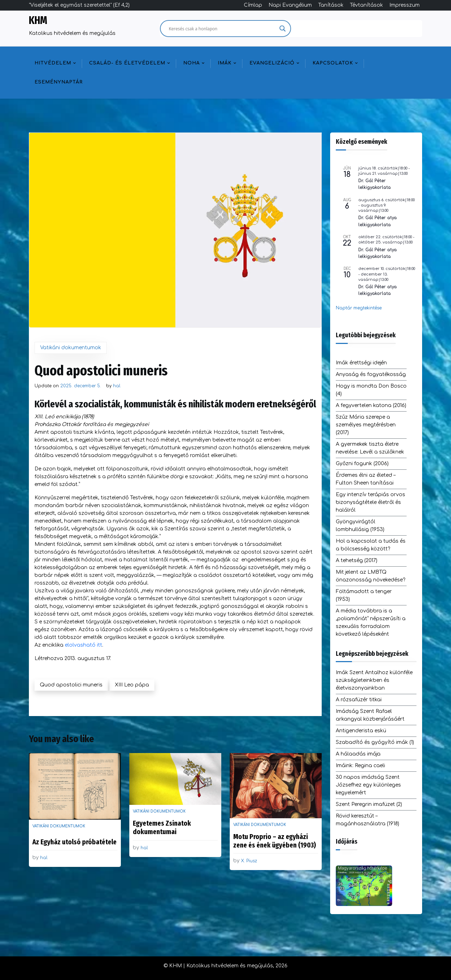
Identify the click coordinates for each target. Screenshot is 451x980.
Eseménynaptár (59, 82)
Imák (225, 63)
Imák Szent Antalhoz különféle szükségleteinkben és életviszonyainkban (374, 680)
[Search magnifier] (283, 29)
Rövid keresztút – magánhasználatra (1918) (367, 820)
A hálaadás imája (358, 754)
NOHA (191, 63)
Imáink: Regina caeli (360, 766)
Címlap (253, 5)
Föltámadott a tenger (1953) (364, 595)
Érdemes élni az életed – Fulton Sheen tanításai (366, 479)
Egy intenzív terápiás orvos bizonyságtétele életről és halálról (370, 502)
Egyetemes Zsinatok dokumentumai (162, 827)
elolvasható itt (84, 645)
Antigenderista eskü (361, 731)
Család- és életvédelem (127, 63)
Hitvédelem (53, 63)
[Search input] (222, 29)
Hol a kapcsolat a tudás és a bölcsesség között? (371, 545)
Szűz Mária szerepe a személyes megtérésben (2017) (366, 425)
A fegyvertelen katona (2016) (371, 405)
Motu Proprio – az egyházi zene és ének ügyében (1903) (275, 841)
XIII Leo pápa (132, 685)
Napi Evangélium (290, 5)
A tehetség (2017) (357, 560)
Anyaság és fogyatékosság (371, 374)
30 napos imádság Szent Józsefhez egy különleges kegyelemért (368, 785)
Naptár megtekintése (359, 308)
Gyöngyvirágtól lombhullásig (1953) (360, 526)
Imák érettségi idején (361, 363)
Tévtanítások (366, 5)
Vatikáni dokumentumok (71, 348)
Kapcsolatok (333, 63)
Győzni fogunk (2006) (362, 464)
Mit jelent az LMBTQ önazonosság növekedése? (370, 576)
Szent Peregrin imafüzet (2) (369, 804)
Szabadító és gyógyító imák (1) (375, 742)
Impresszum (404, 5)
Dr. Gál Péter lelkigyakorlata (375, 184)
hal (117, 386)
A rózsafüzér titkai (359, 700)
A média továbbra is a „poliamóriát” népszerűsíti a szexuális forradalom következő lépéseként (371, 622)
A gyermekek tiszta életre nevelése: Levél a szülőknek (370, 448)
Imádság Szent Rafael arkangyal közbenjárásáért (370, 715)
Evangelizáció (272, 63)
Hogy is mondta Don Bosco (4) (371, 390)
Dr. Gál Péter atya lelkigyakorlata (378, 221)
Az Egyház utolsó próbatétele (75, 842)
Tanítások (331, 5)
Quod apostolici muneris (71, 685)
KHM (38, 20)
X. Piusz (249, 861)
